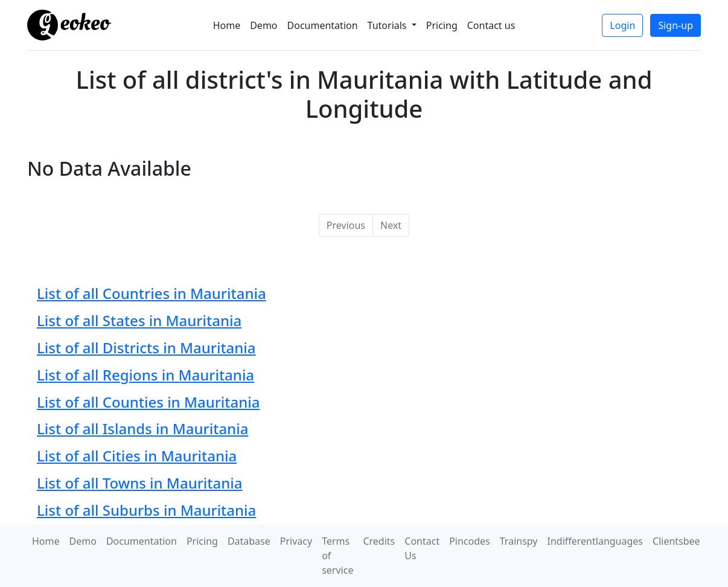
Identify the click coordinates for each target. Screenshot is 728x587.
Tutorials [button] (388, 25)
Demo (263, 25)
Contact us (491, 25)
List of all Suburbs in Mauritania (146, 510)
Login (622, 25)
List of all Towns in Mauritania (140, 483)
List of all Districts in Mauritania (146, 348)
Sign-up (675, 25)
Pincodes (470, 541)
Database (249, 541)
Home (227, 25)
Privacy (296, 541)
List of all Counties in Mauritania (148, 402)
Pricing (442, 25)
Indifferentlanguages (595, 541)
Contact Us (422, 548)
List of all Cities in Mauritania (137, 456)
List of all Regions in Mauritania (145, 375)
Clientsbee (676, 541)
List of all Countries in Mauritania (152, 293)
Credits (379, 541)
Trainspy (519, 541)
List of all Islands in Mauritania (142, 428)
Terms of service (337, 556)
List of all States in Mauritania (139, 320)
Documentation (323, 25)
